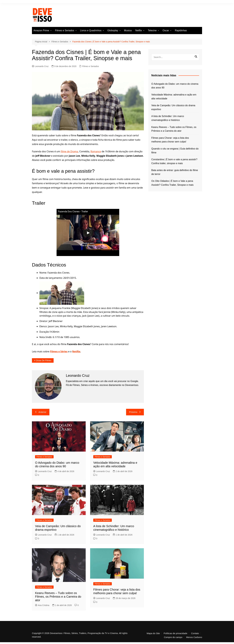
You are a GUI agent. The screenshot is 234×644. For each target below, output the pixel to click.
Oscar (166, 30)
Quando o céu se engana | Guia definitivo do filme (175, 151)
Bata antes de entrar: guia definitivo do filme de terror (175, 172)
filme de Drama (69, 151)
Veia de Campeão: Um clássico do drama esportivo (173, 107)
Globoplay (113, 30)
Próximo (135, 412)
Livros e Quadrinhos (91, 30)
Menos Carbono (194, 637)
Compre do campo (173, 637)
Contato (195, 633)
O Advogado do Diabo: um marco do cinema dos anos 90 (175, 86)
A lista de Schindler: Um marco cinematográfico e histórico (168, 118)
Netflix (138, 30)
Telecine (152, 30)
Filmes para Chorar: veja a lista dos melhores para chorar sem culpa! (170, 140)
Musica (128, 30)
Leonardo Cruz (40, 66)
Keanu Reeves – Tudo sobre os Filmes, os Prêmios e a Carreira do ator (58, 597)
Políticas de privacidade (176, 633)
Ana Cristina (42, 605)
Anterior (41, 412)
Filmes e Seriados (65, 30)
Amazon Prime (41, 30)
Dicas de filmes (44, 360)
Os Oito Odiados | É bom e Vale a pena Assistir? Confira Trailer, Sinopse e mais (172, 183)
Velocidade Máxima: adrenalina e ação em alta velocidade (174, 97)
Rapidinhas (181, 30)
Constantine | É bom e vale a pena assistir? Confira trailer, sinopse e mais (174, 161)
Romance (96, 151)
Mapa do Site (153, 633)
